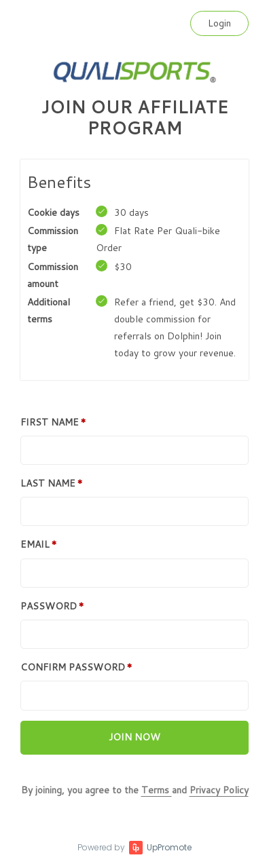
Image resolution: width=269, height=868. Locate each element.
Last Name (48, 483)
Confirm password (73, 667)
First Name (50, 422)
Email (35, 544)
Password (49, 606)
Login (219, 23)
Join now (134, 737)
